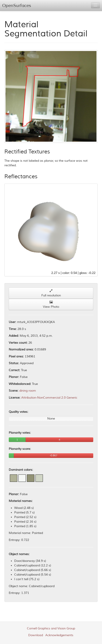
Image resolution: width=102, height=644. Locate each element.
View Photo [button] (51, 305)
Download (36, 635)
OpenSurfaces (17, 6)
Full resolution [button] (51, 293)
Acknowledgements (59, 635)
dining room (28, 391)
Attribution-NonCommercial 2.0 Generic (49, 398)
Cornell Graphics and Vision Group (51, 628)
